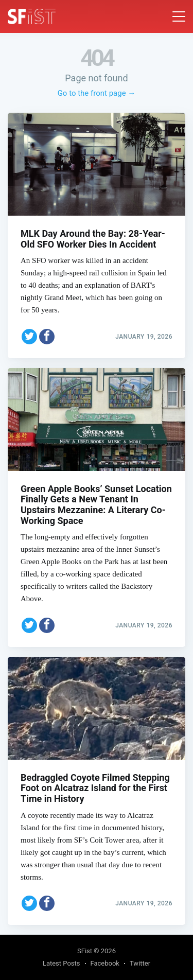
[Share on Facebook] (47, 337)
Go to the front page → (97, 93)
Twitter (140, 963)
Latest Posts (62, 963)
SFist (85, 951)
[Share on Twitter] (29, 337)
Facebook (105, 963)
